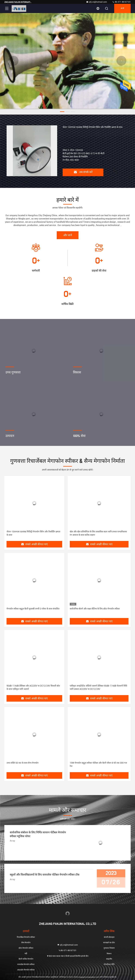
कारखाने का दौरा (109, 943)
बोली (122, 8)
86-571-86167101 (121, 2)
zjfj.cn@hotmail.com (97, 2)
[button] (62, 112)
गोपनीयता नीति (109, 964)
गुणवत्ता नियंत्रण (109, 948)
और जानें (68, 235)
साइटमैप (109, 959)
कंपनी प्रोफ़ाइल (109, 937)
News (109, 953)
